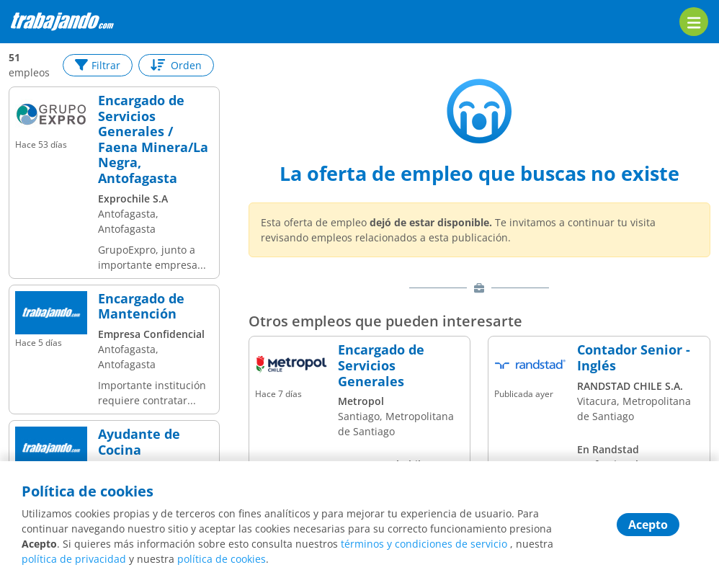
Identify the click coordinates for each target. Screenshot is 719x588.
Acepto (648, 525)
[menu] (694, 22)
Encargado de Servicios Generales (381, 366)
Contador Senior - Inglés (634, 358)
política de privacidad (74, 559)
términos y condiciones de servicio (424, 544)
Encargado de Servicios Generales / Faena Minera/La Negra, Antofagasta (153, 140)
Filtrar (98, 65)
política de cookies (222, 559)
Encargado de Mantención (141, 307)
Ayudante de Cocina (139, 442)
